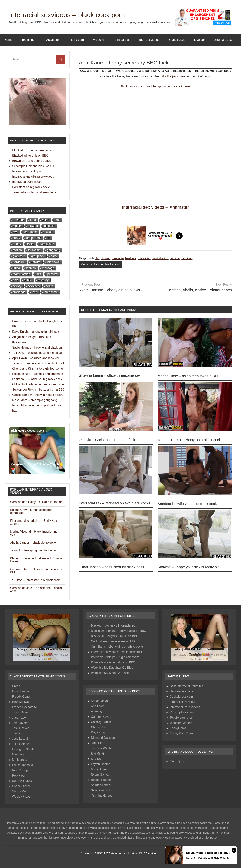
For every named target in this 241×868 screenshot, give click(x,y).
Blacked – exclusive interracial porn (115, 626)
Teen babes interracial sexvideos (34, 192)
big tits (17, 226)
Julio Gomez (20, 744)
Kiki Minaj (97, 753)
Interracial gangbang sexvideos (33, 177)
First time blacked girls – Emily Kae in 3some (35, 522)
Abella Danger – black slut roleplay (33, 542)
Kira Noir (97, 759)
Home (9, 40)
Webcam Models (181, 723)
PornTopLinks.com (182, 712)
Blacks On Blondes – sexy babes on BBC (119, 631)
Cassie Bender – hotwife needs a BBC (38, 395)
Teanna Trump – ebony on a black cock (190, 440)
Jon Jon (17, 733)
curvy (16, 238)
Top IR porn (29, 40)
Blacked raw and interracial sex (33, 150)
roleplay (43, 280)
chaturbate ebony (181, 691)
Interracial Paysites (182, 702)
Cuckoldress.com (181, 697)
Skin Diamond (100, 790)
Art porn (98, 40)
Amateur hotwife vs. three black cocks (189, 504)
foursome (34, 250)
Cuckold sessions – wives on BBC (114, 641)
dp (49, 238)
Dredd (16, 686)
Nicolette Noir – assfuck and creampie (38, 374)
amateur (18, 220)
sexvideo (187, 258)
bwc (15, 232)
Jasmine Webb (101, 748)
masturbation (160, 258)
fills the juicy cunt (174, 76)
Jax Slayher (20, 723)
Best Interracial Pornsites (186, 686)
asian (46, 220)
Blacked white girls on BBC (30, 155)
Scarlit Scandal (101, 785)
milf (39, 274)
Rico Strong (20, 770)
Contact (86, 853)
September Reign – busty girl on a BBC (39, 390)
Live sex (200, 40)
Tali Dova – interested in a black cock (35, 580)
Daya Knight (99, 732)
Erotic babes (177, 40)
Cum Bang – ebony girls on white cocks (117, 647)
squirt (49, 286)
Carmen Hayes (101, 717)
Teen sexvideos (149, 40)
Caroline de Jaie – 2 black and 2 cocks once (36, 589)
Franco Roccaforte (24, 707)
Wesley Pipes (21, 797)
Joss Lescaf (20, 739)
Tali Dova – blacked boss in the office (37, 353)
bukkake (50, 226)
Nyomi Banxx (100, 775)
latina (16, 268)
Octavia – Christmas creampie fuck (108, 440)
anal (33, 220)
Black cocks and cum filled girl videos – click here (155, 86)
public (28, 280)
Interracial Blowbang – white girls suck (116, 652)
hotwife (36, 262)
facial (31, 244)
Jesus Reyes (21, 728)
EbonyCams (178, 728)
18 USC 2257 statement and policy (115, 853)
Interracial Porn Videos (185, 707)
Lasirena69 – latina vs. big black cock (37, 379)
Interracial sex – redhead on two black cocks (116, 503)
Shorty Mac (20, 791)
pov (15, 280)
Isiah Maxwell (21, 702)
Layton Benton (101, 764)
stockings (19, 292)
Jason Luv (19, 718)
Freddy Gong (21, 697)
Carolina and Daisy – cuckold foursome (36, 502)
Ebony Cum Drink (181, 733)
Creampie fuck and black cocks (101, 264)
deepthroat (33, 238)
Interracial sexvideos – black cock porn (74, 14)
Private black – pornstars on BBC (113, 662)
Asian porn (53, 40)
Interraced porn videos (27, 182)
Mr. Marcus (19, 760)
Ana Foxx (97, 706)
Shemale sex (223, 40)
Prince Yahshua (22, 765)
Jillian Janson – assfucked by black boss (113, 567)
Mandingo (19, 754)
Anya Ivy (97, 711)
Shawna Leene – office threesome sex (111, 376)
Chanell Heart (100, 727)
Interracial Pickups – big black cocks (115, 657)
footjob (17, 250)
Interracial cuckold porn (28, 171)
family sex (47, 244)
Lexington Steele (23, 749)
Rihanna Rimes (101, 780)
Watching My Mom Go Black (110, 673)
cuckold (48, 232)
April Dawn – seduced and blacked (35, 358)
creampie (118, 258)
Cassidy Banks (101, 722)
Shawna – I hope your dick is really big (190, 567)
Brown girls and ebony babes (32, 161)
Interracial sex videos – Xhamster (155, 207)
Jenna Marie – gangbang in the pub (34, 550)
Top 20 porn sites (181, 718)
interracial (144, 258)
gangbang (54, 250)
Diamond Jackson (103, 738)
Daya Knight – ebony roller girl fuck (36, 332)
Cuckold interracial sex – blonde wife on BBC (37, 571)
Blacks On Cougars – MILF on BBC (115, 636)
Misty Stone (99, 769)
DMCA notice (147, 853)
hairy (54, 256)
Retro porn (77, 40)
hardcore (131, 258)
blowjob (106, 258)
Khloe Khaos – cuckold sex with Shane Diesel (36, 560)
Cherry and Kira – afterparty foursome (38, 369)
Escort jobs (177, 761)
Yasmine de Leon (103, 796)
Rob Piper (19, 775)
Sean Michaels (22, 781)
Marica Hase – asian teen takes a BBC (190, 376)
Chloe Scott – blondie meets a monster (38, 384)
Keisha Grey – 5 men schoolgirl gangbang (31, 511)
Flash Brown (20, 691)
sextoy (17, 286)
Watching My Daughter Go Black (113, 668)
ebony (17, 244)
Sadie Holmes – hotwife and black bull (38, 347)
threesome (51, 292)
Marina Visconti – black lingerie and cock (34, 533)
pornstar (175, 258)
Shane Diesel (21, 786)
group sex (38, 256)
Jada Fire (97, 743)
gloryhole (19, 256)
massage (48, 268)
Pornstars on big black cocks (31, 187)
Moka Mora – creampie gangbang (35, 400)
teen (35, 292)
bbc (97, 258)
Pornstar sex (121, 40)
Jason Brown (21, 712)
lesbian (31, 268)
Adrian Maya (99, 701)
